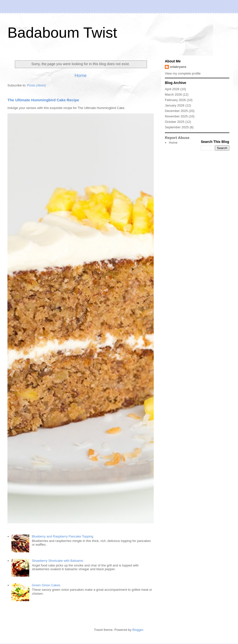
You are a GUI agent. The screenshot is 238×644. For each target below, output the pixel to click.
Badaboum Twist (62, 33)
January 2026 (175, 105)
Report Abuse (177, 138)
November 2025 (176, 116)
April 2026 (172, 89)
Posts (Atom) (37, 85)
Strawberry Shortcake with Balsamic (58, 561)
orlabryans (178, 67)
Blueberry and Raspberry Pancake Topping (62, 536)
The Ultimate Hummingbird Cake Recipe (43, 100)
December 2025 (176, 111)
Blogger (138, 630)
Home (81, 76)
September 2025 (177, 127)
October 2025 (175, 122)
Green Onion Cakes (46, 585)
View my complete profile (183, 73)
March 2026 (173, 94)
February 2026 (175, 100)
